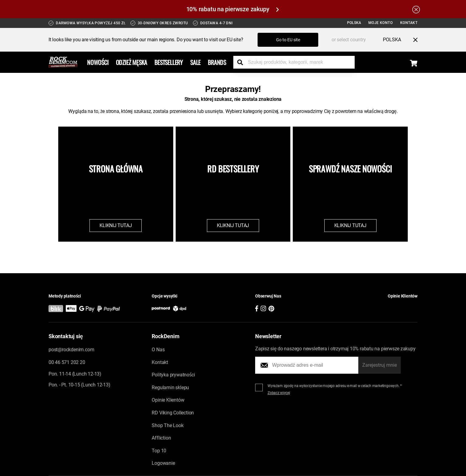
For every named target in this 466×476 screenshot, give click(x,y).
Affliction (161, 438)
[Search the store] (242, 62)
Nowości (98, 62)
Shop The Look (167, 425)
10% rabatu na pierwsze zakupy (233, 9)
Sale (195, 62)
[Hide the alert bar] (416, 9)
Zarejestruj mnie (380, 365)
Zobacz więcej (279, 393)
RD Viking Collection (173, 413)
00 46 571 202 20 (67, 362)
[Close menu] (413, 40)
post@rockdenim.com (71, 350)
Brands (217, 62)
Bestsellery (169, 62)
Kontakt (409, 23)
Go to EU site (288, 40)
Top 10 (159, 451)
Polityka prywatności (173, 375)
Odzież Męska (132, 62)
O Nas (158, 350)
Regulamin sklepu (170, 388)
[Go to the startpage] (63, 62)
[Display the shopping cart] (414, 63)
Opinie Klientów (168, 400)
